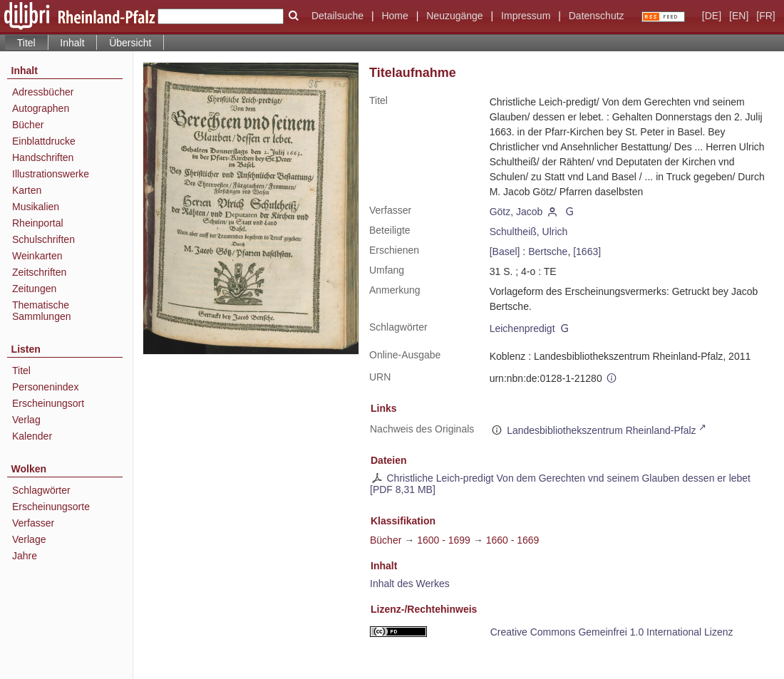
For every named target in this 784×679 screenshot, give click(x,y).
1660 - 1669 (513, 540)
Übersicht (130, 43)
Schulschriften (43, 239)
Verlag (26, 420)
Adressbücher (43, 92)
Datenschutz (597, 16)
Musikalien (36, 207)
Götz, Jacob (516, 212)
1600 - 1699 (444, 540)
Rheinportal (38, 223)
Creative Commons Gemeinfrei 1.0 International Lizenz (612, 632)
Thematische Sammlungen (42, 311)
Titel (21, 370)
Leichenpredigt (522, 328)
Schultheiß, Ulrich (529, 232)
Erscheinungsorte (51, 507)
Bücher (28, 125)
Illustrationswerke (51, 174)
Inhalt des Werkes (410, 584)
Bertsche (548, 252)
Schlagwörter (41, 490)
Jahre (25, 556)
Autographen (41, 108)
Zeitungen (34, 289)
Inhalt (72, 43)
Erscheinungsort (48, 403)
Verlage (29, 539)
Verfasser (33, 523)
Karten (27, 190)
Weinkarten (37, 256)
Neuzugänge (454, 16)
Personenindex (45, 387)
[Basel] (505, 252)
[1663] (587, 252)
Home (394, 16)
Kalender (32, 436)
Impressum (526, 16)
